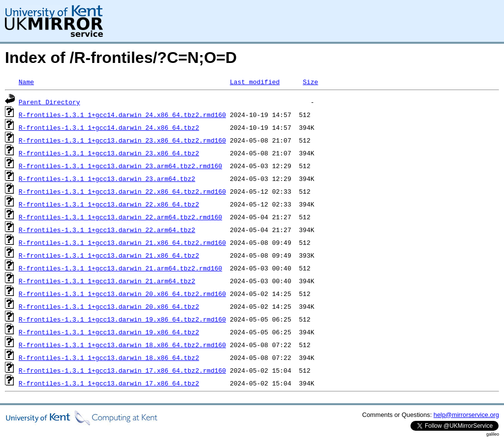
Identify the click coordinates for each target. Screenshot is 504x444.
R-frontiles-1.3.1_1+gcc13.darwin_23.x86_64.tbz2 (109, 153)
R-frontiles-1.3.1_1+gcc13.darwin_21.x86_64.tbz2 (109, 255)
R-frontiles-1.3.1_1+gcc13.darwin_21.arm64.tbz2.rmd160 (120, 268)
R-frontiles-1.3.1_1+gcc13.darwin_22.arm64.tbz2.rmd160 (120, 217)
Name (26, 82)
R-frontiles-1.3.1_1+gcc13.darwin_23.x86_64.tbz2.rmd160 (122, 140)
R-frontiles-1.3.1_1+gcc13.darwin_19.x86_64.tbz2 (109, 332)
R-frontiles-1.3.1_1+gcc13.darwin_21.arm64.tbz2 (107, 281)
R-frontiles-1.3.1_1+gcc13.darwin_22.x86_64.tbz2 (109, 204)
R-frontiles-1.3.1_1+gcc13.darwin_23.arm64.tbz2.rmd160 (120, 166)
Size (310, 82)
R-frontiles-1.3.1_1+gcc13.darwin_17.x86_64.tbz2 (109, 383)
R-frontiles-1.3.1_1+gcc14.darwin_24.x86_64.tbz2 (109, 127)
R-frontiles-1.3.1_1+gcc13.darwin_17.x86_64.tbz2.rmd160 (122, 370)
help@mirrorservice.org (466, 415)
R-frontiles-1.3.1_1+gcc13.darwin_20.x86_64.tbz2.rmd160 (122, 294)
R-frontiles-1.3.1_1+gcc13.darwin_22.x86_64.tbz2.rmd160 (122, 191)
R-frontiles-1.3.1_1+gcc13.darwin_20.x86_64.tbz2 (109, 306)
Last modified (255, 82)
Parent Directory (49, 102)
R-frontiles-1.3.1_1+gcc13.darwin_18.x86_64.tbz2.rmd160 (122, 345)
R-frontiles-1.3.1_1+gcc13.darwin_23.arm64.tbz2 (107, 178)
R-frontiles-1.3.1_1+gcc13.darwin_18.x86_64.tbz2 (109, 357)
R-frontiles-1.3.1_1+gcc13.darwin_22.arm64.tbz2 (107, 230)
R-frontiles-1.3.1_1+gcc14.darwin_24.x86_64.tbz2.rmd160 (122, 115)
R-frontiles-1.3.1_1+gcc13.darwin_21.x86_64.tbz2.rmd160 (122, 242)
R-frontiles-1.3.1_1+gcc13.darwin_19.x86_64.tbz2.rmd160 (122, 319)
